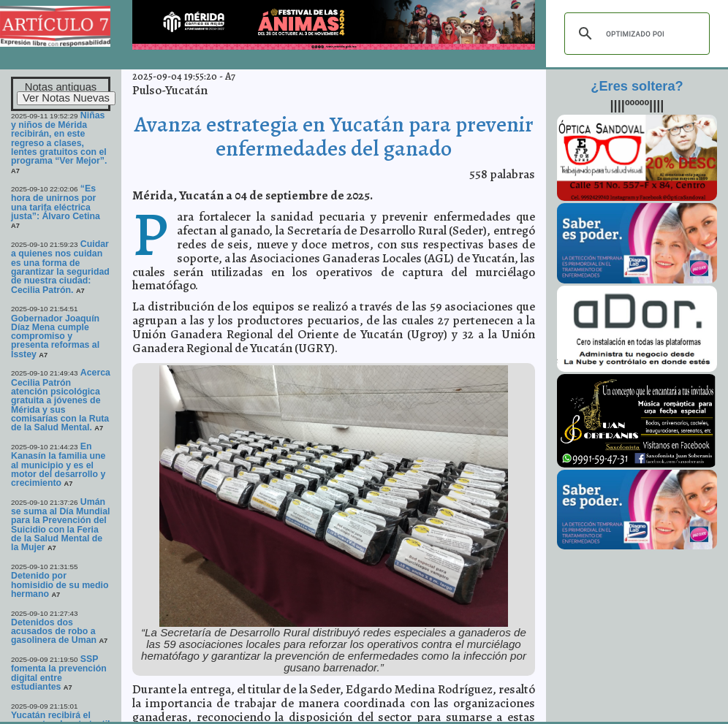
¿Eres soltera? (637, 86)
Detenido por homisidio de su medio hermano (60, 585)
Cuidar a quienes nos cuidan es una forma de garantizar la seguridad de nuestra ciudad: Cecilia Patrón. (60, 267)
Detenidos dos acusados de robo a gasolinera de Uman (54, 632)
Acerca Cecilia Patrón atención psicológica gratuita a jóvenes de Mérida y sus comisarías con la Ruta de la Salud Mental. (61, 400)
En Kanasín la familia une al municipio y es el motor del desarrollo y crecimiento (58, 465)
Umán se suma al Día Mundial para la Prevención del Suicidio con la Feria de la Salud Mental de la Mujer (60, 525)
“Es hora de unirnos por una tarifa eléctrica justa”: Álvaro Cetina (56, 202)
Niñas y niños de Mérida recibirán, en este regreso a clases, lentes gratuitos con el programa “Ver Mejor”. (59, 138)
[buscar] (635, 34)
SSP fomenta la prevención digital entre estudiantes (59, 673)
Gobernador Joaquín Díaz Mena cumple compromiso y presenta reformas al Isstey (55, 336)
